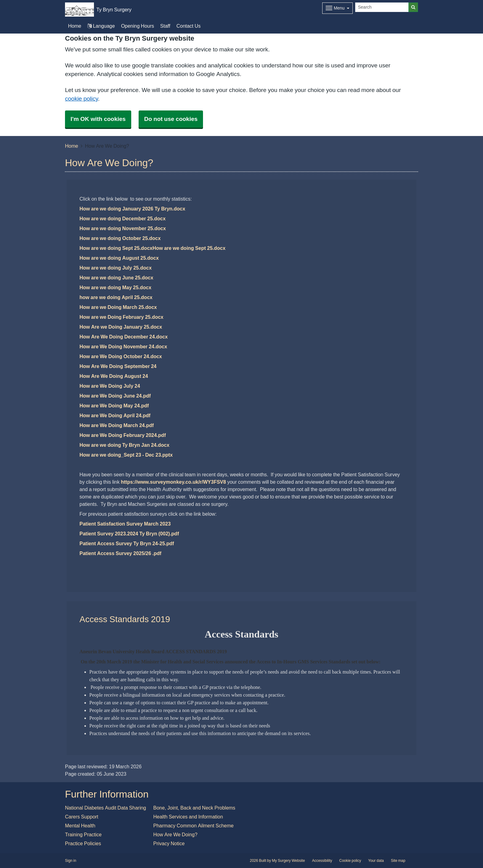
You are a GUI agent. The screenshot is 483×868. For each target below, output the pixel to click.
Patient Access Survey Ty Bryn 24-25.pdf (127, 543)
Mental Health (80, 826)
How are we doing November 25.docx (123, 228)
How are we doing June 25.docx (116, 278)
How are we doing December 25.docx (123, 218)
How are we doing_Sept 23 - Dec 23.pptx (126, 455)
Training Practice (83, 834)
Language (101, 26)
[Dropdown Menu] (337, 8)
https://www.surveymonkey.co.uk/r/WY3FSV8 (173, 482)
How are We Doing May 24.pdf (114, 406)
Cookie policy (350, 861)
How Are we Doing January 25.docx (121, 327)
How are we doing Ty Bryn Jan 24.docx (124, 445)
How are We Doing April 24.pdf (115, 415)
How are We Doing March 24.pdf (117, 425)
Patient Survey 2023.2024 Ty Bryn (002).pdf (129, 534)
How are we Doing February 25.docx (122, 317)
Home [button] (75, 26)
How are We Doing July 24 (110, 386)
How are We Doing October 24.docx (121, 356)
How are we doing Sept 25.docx (116, 248)
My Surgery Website (288, 861)
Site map (398, 861)
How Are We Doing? (175, 834)
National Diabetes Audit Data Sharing (106, 808)
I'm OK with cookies (98, 119)
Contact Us (189, 26)
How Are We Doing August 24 (114, 376)
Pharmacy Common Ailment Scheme (194, 826)
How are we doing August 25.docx (119, 258)
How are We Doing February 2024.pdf (123, 435)
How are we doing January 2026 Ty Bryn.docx (132, 209)
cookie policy (81, 99)
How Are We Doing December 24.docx (124, 337)
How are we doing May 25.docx (115, 287)
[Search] (382, 7)
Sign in (71, 861)
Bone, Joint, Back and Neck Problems (194, 808)
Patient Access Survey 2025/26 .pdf (120, 553)
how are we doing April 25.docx (116, 297)
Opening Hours (138, 26)
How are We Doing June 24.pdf (115, 396)
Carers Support (82, 817)
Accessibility (322, 861)
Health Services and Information (188, 817)
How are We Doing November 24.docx (123, 346)
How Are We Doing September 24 (118, 366)
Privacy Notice (169, 843)
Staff (165, 26)
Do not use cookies (171, 119)
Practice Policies (83, 843)
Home (72, 146)
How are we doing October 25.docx (120, 238)
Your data (376, 861)
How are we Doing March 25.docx (118, 307)
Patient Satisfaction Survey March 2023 (125, 524)
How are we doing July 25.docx (116, 268)
